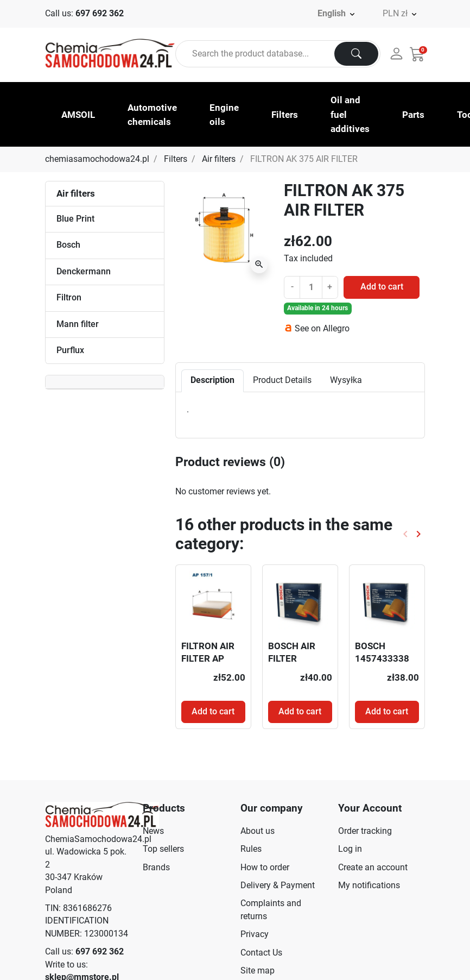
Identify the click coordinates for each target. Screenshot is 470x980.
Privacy (255, 934)
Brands (156, 868)
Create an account (373, 868)
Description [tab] (212, 380)
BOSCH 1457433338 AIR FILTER (382, 658)
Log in (350, 849)
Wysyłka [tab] (346, 380)
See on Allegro (322, 329)
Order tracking (365, 831)
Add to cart (382, 287)
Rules (251, 849)
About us (258, 831)
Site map (258, 971)
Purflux (70, 350)
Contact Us (261, 953)
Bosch (68, 245)
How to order (265, 868)
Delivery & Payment (278, 885)
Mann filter (78, 324)
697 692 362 (100, 14)
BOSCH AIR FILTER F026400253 (295, 658)
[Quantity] (311, 287)
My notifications (369, 885)
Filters (176, 159)
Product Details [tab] (282, 380)
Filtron (69, 298)
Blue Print (75, 219)
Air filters (219, 159)
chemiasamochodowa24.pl (97, 159)
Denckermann (84, 272)
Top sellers (163, 849)
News (153, 831)
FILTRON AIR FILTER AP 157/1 (208, 658)
